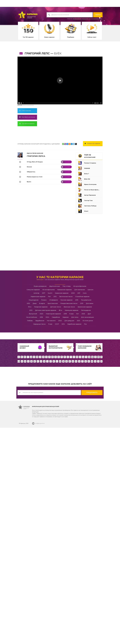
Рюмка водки (85, 19)
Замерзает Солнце (33, 346)
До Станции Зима (33, 266)
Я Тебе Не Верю (32, 187)
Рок (85, 551)
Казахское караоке (62, 521)
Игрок (29, 366)
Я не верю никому (33, 485)
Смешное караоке (33, 517)
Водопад (30, 241)
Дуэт (89, 541)
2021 (78, 548)
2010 (28, 531)
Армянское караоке (85, 534)
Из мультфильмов (80, 514)
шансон (24, 105)
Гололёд (30, 435)
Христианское (53, 531)
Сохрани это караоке (92, 143)
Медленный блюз (33, 480)
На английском (32, 545)
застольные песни (30, 105)
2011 (79, 521)
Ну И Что (30, 246)
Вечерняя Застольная (35, 212)
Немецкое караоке (72, 538)
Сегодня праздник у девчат (95, 19)
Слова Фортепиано (33, 341)
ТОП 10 (90, 156)
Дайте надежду (32, 445)
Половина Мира (32, 391)
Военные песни (69, 534)
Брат (29, 460)
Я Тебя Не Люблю (33, 226)
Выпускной (33, 541)
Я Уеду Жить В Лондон (35, 162)
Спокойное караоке (82, 524)
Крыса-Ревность (32, 236)
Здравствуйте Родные (35, 381)
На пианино (51, 548)
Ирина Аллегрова (77, 19)
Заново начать (32, 415)
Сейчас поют (92, 37)
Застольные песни (66, 524)
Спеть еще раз (24, 111)
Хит (78, 541)
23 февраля (54, 527)
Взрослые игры (32, 440)
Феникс (30, 405)
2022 (60, 548)
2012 (55, 524)
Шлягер (36, 521)
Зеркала (30, 425)
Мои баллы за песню (27, 117)
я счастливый (32, 420)
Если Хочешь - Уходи (34, 256)
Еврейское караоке (74, 551)
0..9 (19, 589)
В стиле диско (88, 548)
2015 (77, 527)
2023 (41, 541)
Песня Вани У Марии (34, 386)
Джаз (35, 531)
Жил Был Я (31, 376)
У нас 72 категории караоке (60, 504)
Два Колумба (31, 455)
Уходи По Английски (34, 410)
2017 (44, 521)
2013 (31, 538)
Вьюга (29, 182)
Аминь (29, 207)
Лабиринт (30, 197)
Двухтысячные (55, 514)
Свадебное (56, 545)
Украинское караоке (38, 524)
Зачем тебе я (31, 465)
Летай (29, 306)
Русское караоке (67, 527)
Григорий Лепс (37, 53)
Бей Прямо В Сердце (34, 351)
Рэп (49, 524)
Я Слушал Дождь (33, 276)
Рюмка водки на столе (35, 177)
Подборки (71, 37)
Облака (29, 371)
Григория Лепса (36, 156)
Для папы (75, 545)
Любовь (30, 548)
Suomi (50, 521)
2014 (63, 551)
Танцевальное (86, 527)
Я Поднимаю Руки (33, 311)
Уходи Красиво (32, 396)
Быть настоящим (33, 450)
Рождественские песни (69, 531)
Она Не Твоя (31, 202)
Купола (29, 221)
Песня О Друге (32, 286)
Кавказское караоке (64, 517)
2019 (82, 531)
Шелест (30, 430)
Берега (29, 231)
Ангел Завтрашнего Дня (35, 281)
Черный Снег (31, 356)
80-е (60, 538)
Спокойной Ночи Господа (36, 216)
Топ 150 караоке (28, 37)
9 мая (50, 551)
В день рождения (40, 514)
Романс (29, 326)
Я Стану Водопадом (34, 192)
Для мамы (90, 531)
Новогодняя (31, 336)
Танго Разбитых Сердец (35, 316)
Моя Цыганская (32, 301)
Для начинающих (87, 545)
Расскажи (30, 361)
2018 (65, 541)
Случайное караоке (26, 124)
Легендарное (86, 538)
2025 (83, 541)
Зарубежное (40, 548)
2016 (41, 545)
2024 (47, 545)
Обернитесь (31, 172)
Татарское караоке (41, 534)
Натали (29, 167)
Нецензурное (34, 527)
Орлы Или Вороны (33, 291)
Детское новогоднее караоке (46, 538)
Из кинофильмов (49, 517)
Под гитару (67, 514)
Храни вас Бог (32, 475)
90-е (30, 534)
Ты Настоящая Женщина (35, 321)
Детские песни (56, 534)
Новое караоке (49, 37)
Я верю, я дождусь (33, 470)
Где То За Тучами (33, 296)
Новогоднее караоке (53, 541)
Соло (85, 521)
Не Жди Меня (32, 401)
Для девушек (69, 548)
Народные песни (39, 551)
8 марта (42, 531)
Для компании (80, 517)
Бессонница (31, 331)
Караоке (66, 545)
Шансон (90, 517)
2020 (73, 521)
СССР (57, 551)
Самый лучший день (34, 261)
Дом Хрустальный (33, 251)
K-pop (71, 541)
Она (28, 271)
